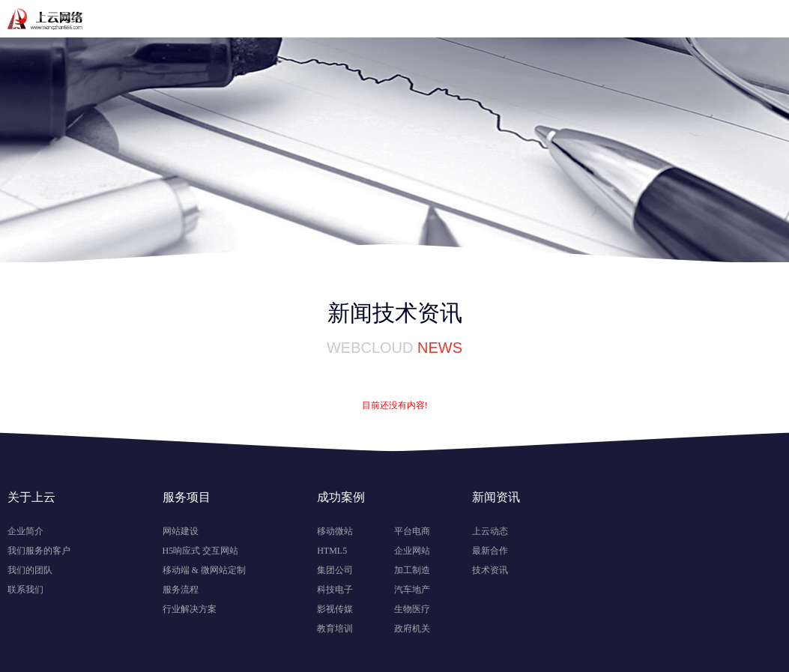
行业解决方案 (190, 609)
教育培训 (335, 629)
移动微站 (335, 531)
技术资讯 (490, 570)
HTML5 (332, 551)
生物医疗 (412, 609)
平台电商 (412, 531)
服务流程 (181, 590)
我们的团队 (30, 570)
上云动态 (490, 531)
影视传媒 (335, 609)
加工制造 (412, 570)
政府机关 (412, 629)
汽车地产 (412, 590)
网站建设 (181, 531)
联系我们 (25, 590)
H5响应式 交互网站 (201, 551)
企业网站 (412, 551)
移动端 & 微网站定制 (204, 570)
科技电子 (335, 590)
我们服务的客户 (39, 551)
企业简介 (25, 531)
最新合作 (490, 551)
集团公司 (335, 570)
